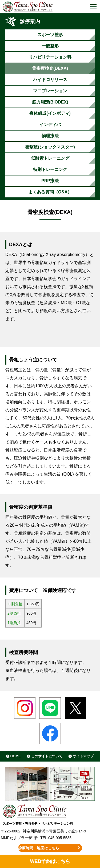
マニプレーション (50, 91)
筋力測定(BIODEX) (50, 102)
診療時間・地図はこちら (39, 848)
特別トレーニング (50, 169)
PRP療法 (50, 181)
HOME (16, 756)
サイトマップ (83, 756)
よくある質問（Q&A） (50, 192)
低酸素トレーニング (50, 158)
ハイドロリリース (50, 80)
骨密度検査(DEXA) (50, 68)
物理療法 (50, 136)
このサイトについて (47, 756)
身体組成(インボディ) (50, 113)
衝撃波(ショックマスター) (50, 147)
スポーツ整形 (50, 35)
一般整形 (50, 46)
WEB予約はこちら (50, 861)
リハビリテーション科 (50, 57)
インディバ (50, 125)
